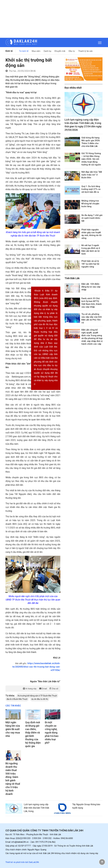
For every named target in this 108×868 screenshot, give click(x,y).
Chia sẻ (54, 689)
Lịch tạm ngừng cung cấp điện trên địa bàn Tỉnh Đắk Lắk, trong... (36, 808)
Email (43, 689)
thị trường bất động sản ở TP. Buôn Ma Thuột (37, 696)
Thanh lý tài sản (85, 51)
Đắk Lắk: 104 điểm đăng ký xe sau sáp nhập (91, 287)
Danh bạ (47, 51)
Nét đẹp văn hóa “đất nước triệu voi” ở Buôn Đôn (92, 175)
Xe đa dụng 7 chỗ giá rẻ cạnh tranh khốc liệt (92, 218)
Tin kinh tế (24, 51)
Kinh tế (9, 51)
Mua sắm (36, 51)
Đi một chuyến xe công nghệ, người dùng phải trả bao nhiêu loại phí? (52, 733)
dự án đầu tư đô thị (40, 699)
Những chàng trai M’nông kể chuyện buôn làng (90, 204)
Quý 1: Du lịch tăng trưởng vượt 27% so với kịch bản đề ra (91, 189)
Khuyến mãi (60, 51)
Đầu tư (72, 51)
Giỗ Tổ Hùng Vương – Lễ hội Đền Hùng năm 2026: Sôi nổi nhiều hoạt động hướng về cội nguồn (91, 159)
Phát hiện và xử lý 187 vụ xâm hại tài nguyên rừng (90, 264)
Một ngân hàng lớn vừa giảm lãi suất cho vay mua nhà (13, 729)
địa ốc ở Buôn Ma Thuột (17, 699)
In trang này (30, 689)
